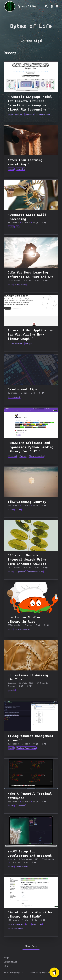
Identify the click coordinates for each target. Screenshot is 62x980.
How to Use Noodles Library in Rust (24, 619)
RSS (6, 966)
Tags (6, 957)
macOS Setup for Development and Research (30, 854)
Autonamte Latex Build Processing (27, 217)
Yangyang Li (17, 972)
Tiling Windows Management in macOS (31, 738)
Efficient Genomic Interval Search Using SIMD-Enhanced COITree (27, 559)
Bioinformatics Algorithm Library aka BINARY (30, 914)
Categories (11, 962)
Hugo (44, 972)
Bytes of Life (27, 6)
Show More (31, 946)
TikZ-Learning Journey (27, 502)
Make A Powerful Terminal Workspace (30, 796)
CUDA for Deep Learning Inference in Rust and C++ (31, 275)
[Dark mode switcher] (52, 6)
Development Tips (22, 389)
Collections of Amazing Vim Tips (28, 677)
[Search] (46, 6)
